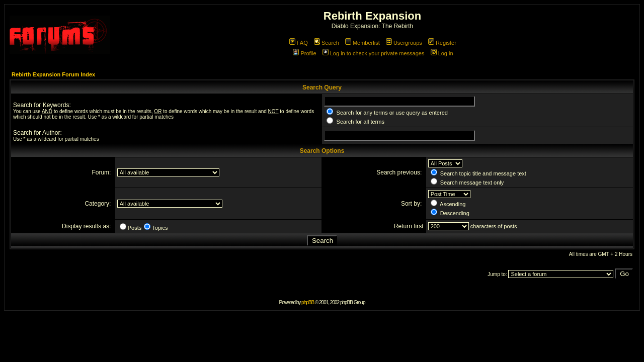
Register (442, 43)
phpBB (308, 302)
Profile (304, 53)
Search (327, 43)
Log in (442, 53)
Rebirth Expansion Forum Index (53, 74)
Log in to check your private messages (374, 53)
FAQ (299, 43)
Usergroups (404, 43)
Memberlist (363, 43)
